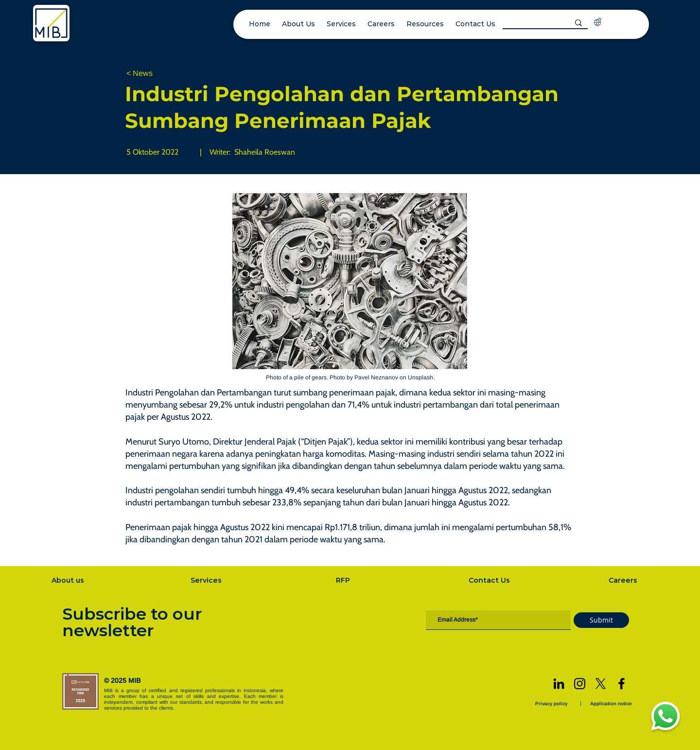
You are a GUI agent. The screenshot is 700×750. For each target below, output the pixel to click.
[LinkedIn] (559, 684)
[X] (601, 684)
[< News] (158, 74)
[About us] (69, 580)
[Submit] (601, 620)
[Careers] (624, 580)
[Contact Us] (490, 580)
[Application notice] (612, 704)
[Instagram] (580, 684)
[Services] (207, 580)
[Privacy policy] (552, 704)
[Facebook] (621, 684)
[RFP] (344, 580)
